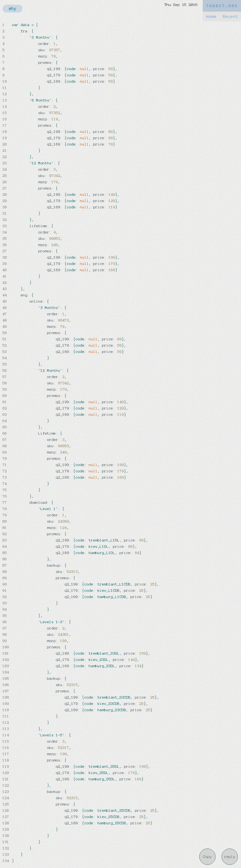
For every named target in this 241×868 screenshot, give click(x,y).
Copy (207, 857)
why (13, 9)
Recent (230, 16)
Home (211, 16)
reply (230, 857)
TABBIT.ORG (222, 6)
